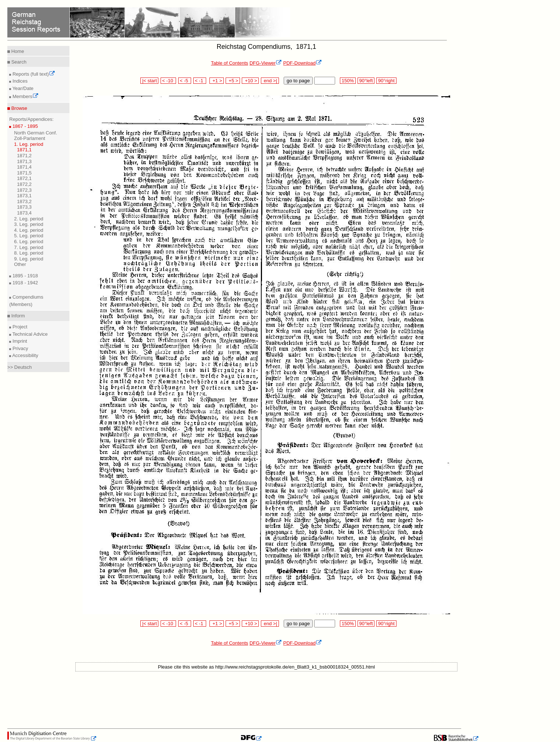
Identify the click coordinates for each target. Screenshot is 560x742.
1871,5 (24, 173)
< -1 (200, 81)
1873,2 (24, 201)
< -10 (168, 81)
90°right (386, 81)
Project (19, 327)
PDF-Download (303, 63)
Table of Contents (229, 63)
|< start (149, 81)
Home (17, 51)
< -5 (185, 81)
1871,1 (24, 150)
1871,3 (24, 161)
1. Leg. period (29, 144)
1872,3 (24, 190)
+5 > (233, 81)
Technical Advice (29, 334)
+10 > (250, 81)
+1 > (217, 81)
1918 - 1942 (24, 283)
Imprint (19, 341)
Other (20, 264)
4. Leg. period (29, 230)
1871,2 (24, 156)
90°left (366, 81)
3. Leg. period (29, 224)
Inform (17, 316)
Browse (19, 108)
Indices (19, 81)
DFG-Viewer (266, 63)
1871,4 (24, 167)
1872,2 (24, 184)
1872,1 (24, 178)
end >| (270, 81)
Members (25, 96)
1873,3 (24, 207)
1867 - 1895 (24, 126)
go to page (298, 81)
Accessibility (25, 355)
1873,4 (24, 213)
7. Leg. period (29, 247)
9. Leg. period (29, 259)
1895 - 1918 (24, 276)
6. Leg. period (29, 242)
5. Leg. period (29, 236)
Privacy (19, 348)
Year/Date (22, 88)
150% (348, 81)
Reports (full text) (33, 74)
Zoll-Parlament (30, 138)
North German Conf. (35, 133)
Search (18, 62)
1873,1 (24, 196)
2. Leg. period (29, 219)
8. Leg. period (29, 253)
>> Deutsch (20, 367)
